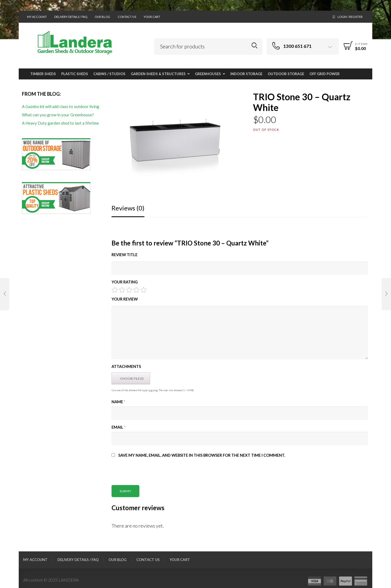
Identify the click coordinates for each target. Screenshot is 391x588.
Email (118, 427)
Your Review (125, 299)
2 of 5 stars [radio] (122, 290)
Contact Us (127, 17)
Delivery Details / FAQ (71, 17)
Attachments (126, 366)
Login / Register (350, 17)
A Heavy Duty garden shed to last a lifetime (60, 123)
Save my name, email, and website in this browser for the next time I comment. (202, 455)
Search (254, 46)
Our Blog (102, 17)
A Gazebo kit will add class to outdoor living (61, 106)
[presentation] (152, 475)
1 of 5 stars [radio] (115, 290)
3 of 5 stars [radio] (129, 290)
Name (118, 402)
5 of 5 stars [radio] (144, 290)
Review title (124, 255)
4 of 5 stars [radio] (136, 290)
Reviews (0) (128, 208)
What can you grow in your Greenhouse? (58, 115)
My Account (37, 17)
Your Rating (125, 282)
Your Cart (152, 17)
